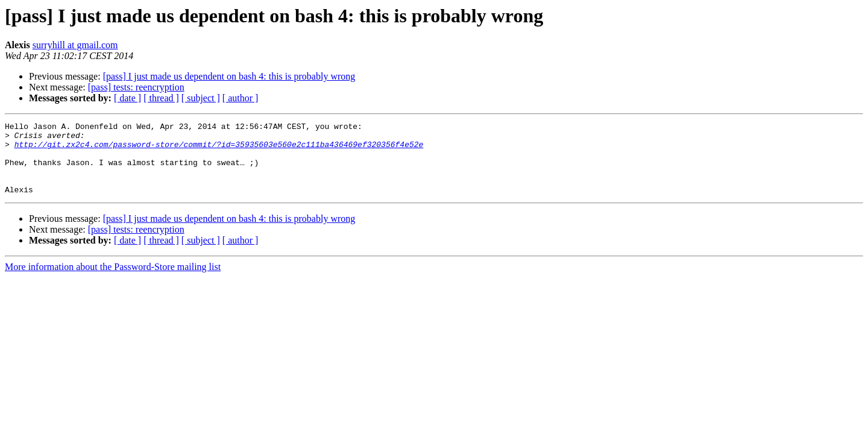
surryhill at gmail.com (75, 45)
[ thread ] (161, 98)
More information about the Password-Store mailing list (113, 281)
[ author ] (241, 98)
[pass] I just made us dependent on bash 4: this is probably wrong (229, 76)
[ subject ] (201, 98)
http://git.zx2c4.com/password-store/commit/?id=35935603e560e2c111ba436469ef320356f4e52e (219, 149)
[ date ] (127, 98)
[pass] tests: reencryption (136, 87)
